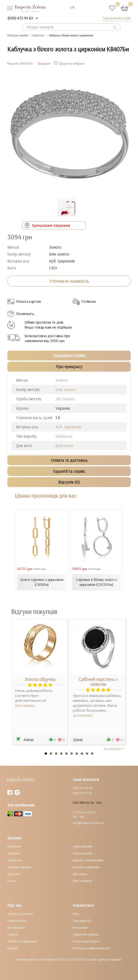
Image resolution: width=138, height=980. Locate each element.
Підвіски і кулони (19, 867)
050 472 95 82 (83, 788)
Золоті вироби (83, 853)
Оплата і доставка (20, 914)
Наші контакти (17, 921)
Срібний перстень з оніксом (98, 682)
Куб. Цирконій (68, 427)
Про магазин (16, 927)
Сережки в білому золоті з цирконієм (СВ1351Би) (97, 582)
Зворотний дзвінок (86, 934)
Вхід (76, 914)
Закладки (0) (82, 921)
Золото (62, 380)
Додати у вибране (70, 63)
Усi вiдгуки (114, 749)
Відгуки (13, 948)
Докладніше (25, 705)
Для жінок (64, 445)
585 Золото (65, 399)
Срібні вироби (82, 846)
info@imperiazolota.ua (88, 823)
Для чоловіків (82, 881)
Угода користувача (86, 941)
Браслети (14, 874)
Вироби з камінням (86, 867)
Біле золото (66, 389)
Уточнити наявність (69, 281)
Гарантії (13, 934)
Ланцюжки (15, 860)
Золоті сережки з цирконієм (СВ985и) (42, 582)
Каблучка (64, 436)
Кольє (12, 881)
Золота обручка (40, 679)
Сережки (13, 853)
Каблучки (14, 846)
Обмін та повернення (22, 941)
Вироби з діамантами (88, 860)
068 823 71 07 (82, 793)
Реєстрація (80, 927)
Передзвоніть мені (117, 18)
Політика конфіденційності (91, 948)
